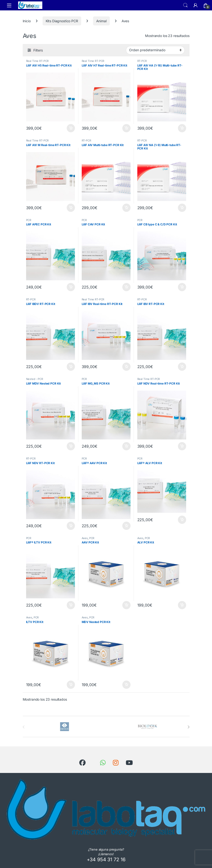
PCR (29, 220)
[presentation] (188, 727)
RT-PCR (142, 61)
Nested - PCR (35, 379)
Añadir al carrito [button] (71, 128)
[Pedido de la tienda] (155, 50)
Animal (101, 21)
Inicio (27, 21)
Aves (85, 538)
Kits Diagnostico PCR (62, 21)
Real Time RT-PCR (37, 61)
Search (185, 5)
